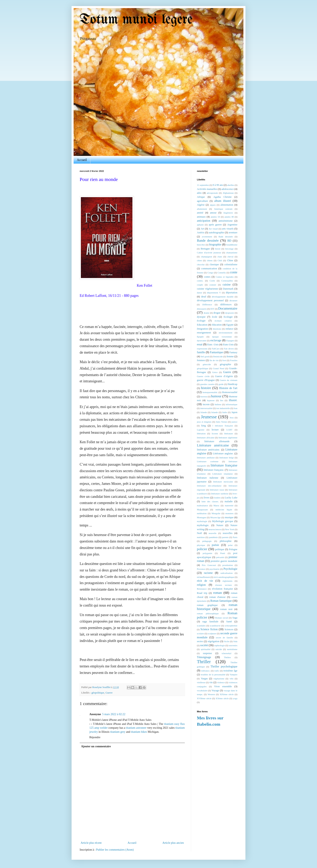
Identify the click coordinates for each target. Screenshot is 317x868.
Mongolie (216, 513)
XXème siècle (222, 698)
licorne (215, 433)
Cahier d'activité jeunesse (209, 253)
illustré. (233, 400)
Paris (235, 537)
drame (206, 313)
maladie (229, 501)
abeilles (231, 185)
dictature (233, 300)
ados (199, 193)
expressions (202, 349)
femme (230, 356)
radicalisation (226, 573)
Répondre (95, 737)
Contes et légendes (225, 277)
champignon (207, 257)
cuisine (227, 285)
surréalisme (232, 649)
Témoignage (204, 657)
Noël (199, 533)
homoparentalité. (210, 392)
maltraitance (202, 505)
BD (229, 241)
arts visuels (228, 229)
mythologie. (203, 525)
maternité (229, 505)
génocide (207, 364)
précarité (220, 557)
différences (226, 304)
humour (216, 396)
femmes (201, 360)
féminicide (218, 356)
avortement (207, 237)
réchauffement (203, 577)
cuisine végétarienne (208, 289)
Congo (210, 273)
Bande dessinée (208, 241)
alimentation (227, 205)
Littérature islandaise (222, 474)
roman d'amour (217, 597)
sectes (200, 641)
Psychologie (230, 569)
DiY (212, 309)
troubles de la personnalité (213, 675)
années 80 (229, 217)
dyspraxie (230, 313)
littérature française (224, 465)
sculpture (212, 633)
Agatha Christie (222, 197)
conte (234, 272)
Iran (236, 408)
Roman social (222, 618)
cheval (230, 257)
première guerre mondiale (224, 561)
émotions (217, 329)
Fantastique (216, 352)
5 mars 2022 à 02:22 (114, 714)
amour (213, 213)
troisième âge (230, 671)
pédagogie (207, 541)
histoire (206, 388)
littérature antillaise (206, 458)
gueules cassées (207, 384)
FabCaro (216, 349)
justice (234, 422)
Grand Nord (219, 368)
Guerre (109, 693)
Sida (235, 641)
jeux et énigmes (204, 422)
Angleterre (228, 213)
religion (201, 585)
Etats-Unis (228, 345)
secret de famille (225, 638)
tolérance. (206, 671)
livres (207, 498)
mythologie (202, 521)
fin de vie (214, 360)
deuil (204, 297)
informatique (231, 404)
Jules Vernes (221, 422)
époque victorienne (222, 337)
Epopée (200, 337)
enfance (229, 329)
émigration (202, 329)
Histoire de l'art (228, 388)
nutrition (201, 537)
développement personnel (210, 300)
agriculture (202, 201)
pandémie (213, 537)
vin (211, 682)
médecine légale (224, 510)
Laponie (201, 430)
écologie (201, 321)
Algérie (201, 205)
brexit (218, 249)
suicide (219, 649)
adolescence (228, 189)
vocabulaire (202, 690)
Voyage (215, 690)
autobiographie (217, 233)
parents (225, 537)
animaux (201, 217)
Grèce (215, 372)
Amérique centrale (223, 209)
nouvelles (228, 533)
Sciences (229, 629)
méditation (202, 513)
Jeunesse (209, 417)
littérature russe (217, 490)
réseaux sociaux (223, 585)
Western (211, 694)
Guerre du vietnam (229, 380)
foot (224, 360)
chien (199, 260)
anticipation (204, 221)
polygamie (207, 553)
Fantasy (233, 352)
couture (213, 285)
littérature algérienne (228, 438)
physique (201, 545)
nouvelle (213, 533)
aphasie (200, 225)
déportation (232, 293)
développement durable (223, 297)
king (204, 426)
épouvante (202, 340)
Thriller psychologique (224, 667)
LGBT (229, 430)
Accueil (82, 160)
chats (220, 257)
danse (199, 293)
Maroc (216, 505)
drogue (217, 313)
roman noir (226, 609)
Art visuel (213, 229)
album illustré (223, 201)
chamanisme (232, 253)
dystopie (201, 317)
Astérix (201, 233)
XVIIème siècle (204, 698)
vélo (231, 679)
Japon (234, 412)
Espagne (230, 340)
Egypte (230, 325)
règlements (228, 581)
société (204, 645)
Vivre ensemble (223, 686)
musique (229, 517)
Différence (207, 304)
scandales (201, 626)
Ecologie (228, 317)
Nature (220, 525)
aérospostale (212, 193)
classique (214, 264)
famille (201, 352)
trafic (217, 671)
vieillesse (201, 682)
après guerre (215, 225)
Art (202, 229)
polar (230, 545)
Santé (229, 622)
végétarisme (219, 679)
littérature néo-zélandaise (209, 486)
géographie (225, 364)
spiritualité (206, 649)
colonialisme (231, 264)
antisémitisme (226, 221)
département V (214, 293)
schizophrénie (231, 626)
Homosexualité (230, 392)
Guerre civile (203, 376)
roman (217, 593)
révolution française (222, 589)
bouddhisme (232, 245)
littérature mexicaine (223, 482)
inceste (206, 404)
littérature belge (226, 458)
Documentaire (228, 308)
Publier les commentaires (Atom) (115, 850)
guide (221, 384)
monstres (229, 513)
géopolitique (98, 693)
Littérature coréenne (208, 461)
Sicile (227, 641)
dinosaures (202, 309)
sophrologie (219, 645)
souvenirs (233, 645)
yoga (235, 698)
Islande (215, 412)
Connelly (222, 273)
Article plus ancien (173, 843)
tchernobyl (227, 653)
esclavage (216, 340)
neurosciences (215, 529)
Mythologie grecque (223, 521)
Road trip (202, 593)
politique (220, 549)
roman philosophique (208, 613)
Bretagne (205, 249)
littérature (229, 433)
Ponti (223, 553)
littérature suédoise (220, 494)
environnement (226, 333)
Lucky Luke (231, 498)
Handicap (232, 384)
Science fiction (209, 629)
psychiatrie (214, 569)
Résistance (202, 589)
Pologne (233, 549)
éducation (217, 325)
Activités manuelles (207, 189)
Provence (201, 569)
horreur (204, 396)
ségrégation (213, 641)
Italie (225, 412)
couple (200, 285)
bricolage (229, 249)
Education (202, 325)
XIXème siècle (227, 694)
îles (222, 400)
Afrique (201, 197)
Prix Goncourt (209, 565)
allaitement (202, 209)
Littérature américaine (213, 445)
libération (201, 433)
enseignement (204, 333)
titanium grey (118, 732)
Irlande (204, 412)
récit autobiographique (224, 577)
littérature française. (214, 470)
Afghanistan (228, 193)
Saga (235, 618)
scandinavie (215, 626)
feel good (205, 356)
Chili (220, 260)
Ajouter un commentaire (96, 746)
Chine (230, 260)
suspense (208, 653)
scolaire (200, 633)
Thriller (204, 662)
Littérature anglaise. (223, 454)
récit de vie (205, 581)
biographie (215, 245)
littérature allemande (217, 441)
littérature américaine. (208, 450)
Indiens (218, 404)
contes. (200, 281)
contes (207, 277)
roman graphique (207, 605)
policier (202, 549)
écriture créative (223, 321)
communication (209, 269)
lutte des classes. (210, 501)
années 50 (215, 217)
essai (200, 344)
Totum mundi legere (136, 20)
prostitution (228, 565)
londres (217, 498)
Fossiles (234, 360)
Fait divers (229, 349)
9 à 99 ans (218, 185)
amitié (200, 213)
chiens (210, 260)
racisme (208, 573)
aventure (233, 233)
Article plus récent (91, 843)
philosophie (226, 541)
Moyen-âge (215, 517)
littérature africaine (206, 438)
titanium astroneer (136, 728)
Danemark (228, 289)
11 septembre (203, 185)
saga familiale (210, 622)
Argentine (232, 225)
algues (213, 205)
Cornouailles (227, 281)
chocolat (201, 264)
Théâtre (227, 657)
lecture (215, 430)
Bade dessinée (226, 237)
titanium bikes (139, 732)
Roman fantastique (221, 601)
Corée (212, 281)
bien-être (201, 245)
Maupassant (202, 510)
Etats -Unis (213, 345)
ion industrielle (223, 408)
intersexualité (206, 408)
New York (230, 529)
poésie (215, 545)
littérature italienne (208, 478)
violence (221, 682)
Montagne (201, 517)
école (215, 317)
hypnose (211, 400)
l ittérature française (223, 426)
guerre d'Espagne (206, 380)
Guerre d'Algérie (224, 376)
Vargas (204, 679)
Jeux (232, 418)
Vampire (234, 675)
